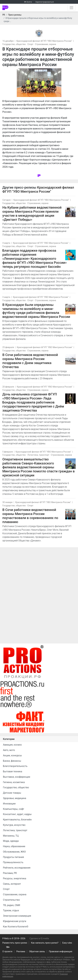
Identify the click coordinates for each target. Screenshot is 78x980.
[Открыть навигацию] (71, 8)
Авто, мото (9, 750)
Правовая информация (61, 952)
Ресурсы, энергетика (15, 878)
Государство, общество (14, 44)
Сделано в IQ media (39, 939)
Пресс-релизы (15, 15)
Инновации (9, 804)
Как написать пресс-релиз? (45, 943)
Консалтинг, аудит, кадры (17, 814)
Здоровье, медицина (15, 798)
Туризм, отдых (11, 910)
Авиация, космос (12, 745)
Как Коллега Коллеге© (16, 927)
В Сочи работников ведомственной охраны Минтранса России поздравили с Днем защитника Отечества (30, 361)
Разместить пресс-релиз (15, 943)
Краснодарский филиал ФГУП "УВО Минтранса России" (44, 41)
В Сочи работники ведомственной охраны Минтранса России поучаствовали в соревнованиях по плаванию (30, 516)
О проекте (7, 952)
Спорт (30, 44)
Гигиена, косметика (14, 782)
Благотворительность (15, 766)
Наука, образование (14, 846)
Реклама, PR (10, 873)
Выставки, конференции (17, 777)
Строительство (11, 900)
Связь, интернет (12, 884)
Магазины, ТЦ (11, 836)
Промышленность (13, 862)
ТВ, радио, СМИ (12, 905)
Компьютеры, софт (14, 809)
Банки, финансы (12, 761)
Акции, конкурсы (12, 755)
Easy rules (67, 943)
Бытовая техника (13, 771)
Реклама (21, 952)
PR (4, 15)
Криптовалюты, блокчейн (17, 820)
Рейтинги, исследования (17, 868)
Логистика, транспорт (38, 455)
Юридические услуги (15, 921)
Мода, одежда (11, 841)
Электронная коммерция (17, 916)
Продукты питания (13, 857)
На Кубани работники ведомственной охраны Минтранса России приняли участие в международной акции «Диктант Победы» (32, 213)
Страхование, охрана (45, 44)
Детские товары (12, 793)
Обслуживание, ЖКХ (14, 852)
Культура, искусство (14, 825)
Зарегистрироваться (45, 2)
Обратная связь (37, 952)
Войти (29, 2)
